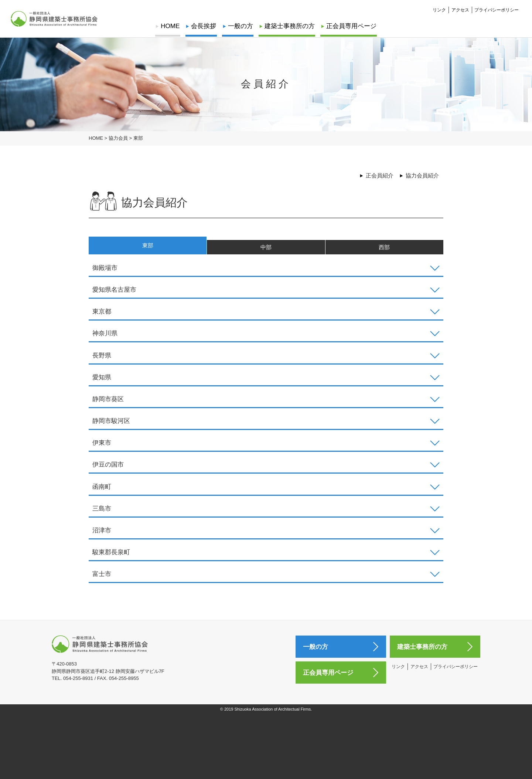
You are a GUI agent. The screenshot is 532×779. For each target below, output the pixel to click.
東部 (148, 248)
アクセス (460, 10)
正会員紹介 (380, 175)
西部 (384, 251)
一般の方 (241, 26)
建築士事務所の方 (289, 26)
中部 (266, 251)
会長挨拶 (204, 26)
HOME (172, 26)
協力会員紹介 (422, 175)
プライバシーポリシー (497, 10)
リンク (439, 10)
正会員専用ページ (350, 26)
